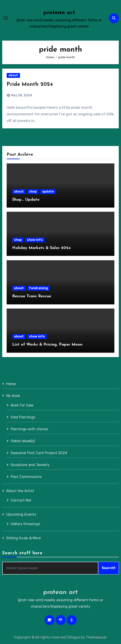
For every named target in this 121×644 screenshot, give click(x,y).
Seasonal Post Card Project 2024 (39, 453)
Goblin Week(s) (23, 441)
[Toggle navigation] (6, 18)
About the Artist (20, 491)
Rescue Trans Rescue (32, 296)
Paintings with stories (29, 429)
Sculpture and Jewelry (30, 465)
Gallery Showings (25, 524)
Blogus (74, 637)
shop (33, 192)
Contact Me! (21, 500)
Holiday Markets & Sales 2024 (41, 248)
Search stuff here (22, 553)
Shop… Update (26, 200)
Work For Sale (22, 405)
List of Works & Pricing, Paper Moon (47, 345)
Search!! (108, 568)
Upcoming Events (21, 514)
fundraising (38, 288)
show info (35, 240)
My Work (13, 396)
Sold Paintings (23, 417)
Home (11, 384)
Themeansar (96, 637)
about (13, 75)
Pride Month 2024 (30, 84)
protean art (59, 13)
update (48, 192)
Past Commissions (26, 477)
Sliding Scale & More (23, 538)
